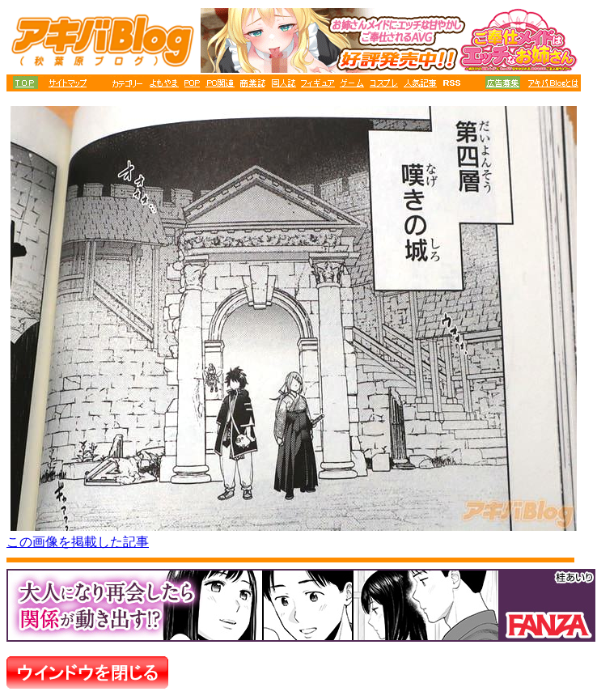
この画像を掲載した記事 (78, 542)
